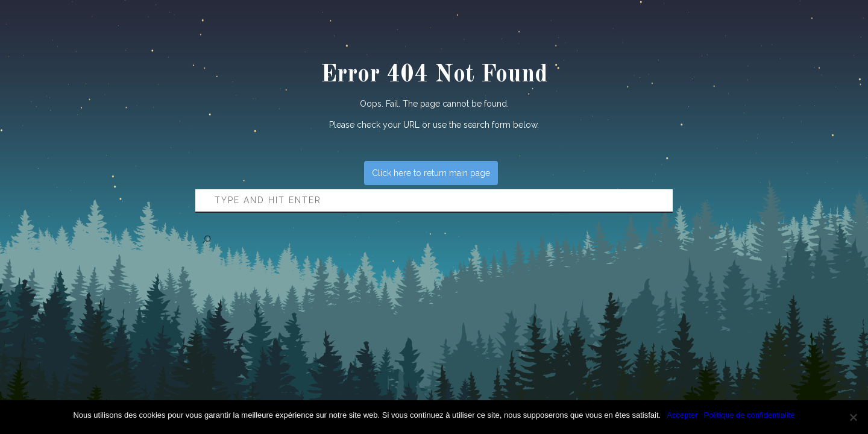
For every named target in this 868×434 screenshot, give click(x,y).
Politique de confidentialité (750, 415)
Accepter (682, 415)
